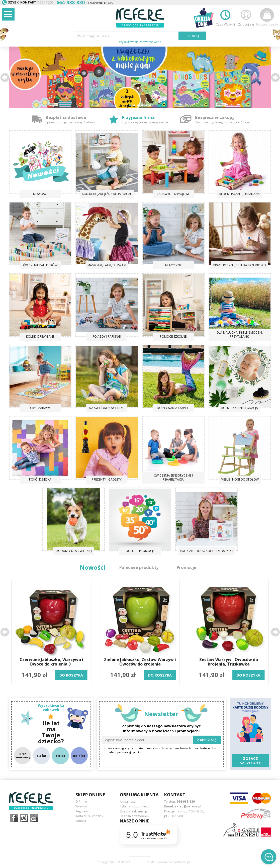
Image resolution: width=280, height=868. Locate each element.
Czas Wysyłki (225, 17)
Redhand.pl (182, 862)
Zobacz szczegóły (250, 761)
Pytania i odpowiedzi (135, 806)
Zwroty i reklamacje (134, 811)
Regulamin (83, 811)
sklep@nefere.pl (100, 3)
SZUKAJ (192, 36)
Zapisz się (207, 740)
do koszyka (71, 675)
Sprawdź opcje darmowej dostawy (70, 122)
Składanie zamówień (134, 816)
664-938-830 (186, 802)
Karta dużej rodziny (89, 816)
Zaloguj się (246, 17)
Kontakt (81, 821)
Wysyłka (81, 806)
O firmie (81, 802)
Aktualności (128, 802)
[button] (5, 77)
